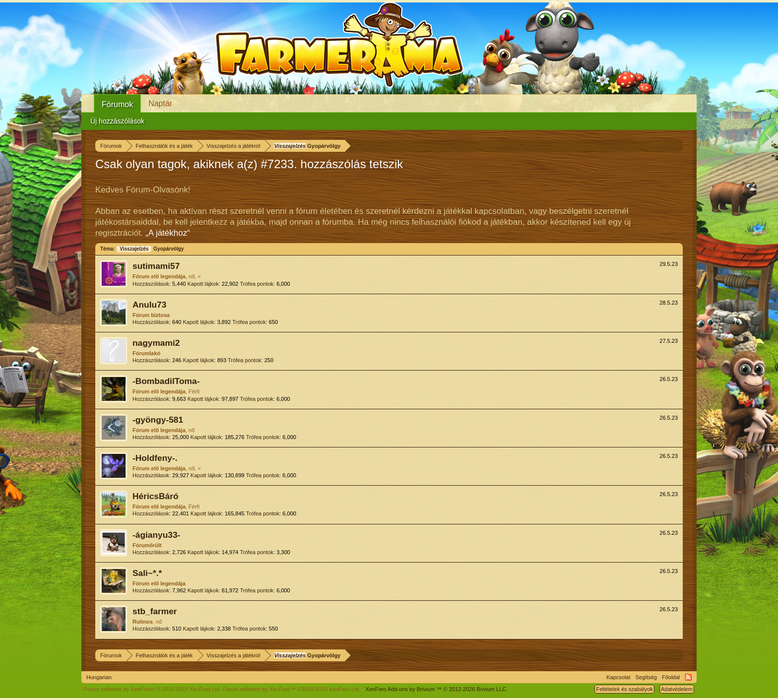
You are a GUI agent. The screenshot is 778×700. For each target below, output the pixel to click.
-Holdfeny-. (155, 458)
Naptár (160, 103)
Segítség (646, 677)
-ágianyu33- (156, 535)
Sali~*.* (147, 573)
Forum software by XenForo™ (292, 689)
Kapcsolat (618, 677)
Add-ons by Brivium (436, 689)
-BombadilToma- (166, 381)
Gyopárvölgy (150, 249)
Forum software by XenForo (153, 689)
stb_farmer (155, 611)
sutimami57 (156, 266)
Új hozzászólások (117, 121)
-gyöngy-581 (158, 420)
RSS (688, 677)
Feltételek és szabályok (624, 689)
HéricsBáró (155, 496)
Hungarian (99, 677)
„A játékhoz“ (168, 233)
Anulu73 (149, 305)
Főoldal (671, 677)
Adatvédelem (677, 689)
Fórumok (117, 104)
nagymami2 (156, 343)
